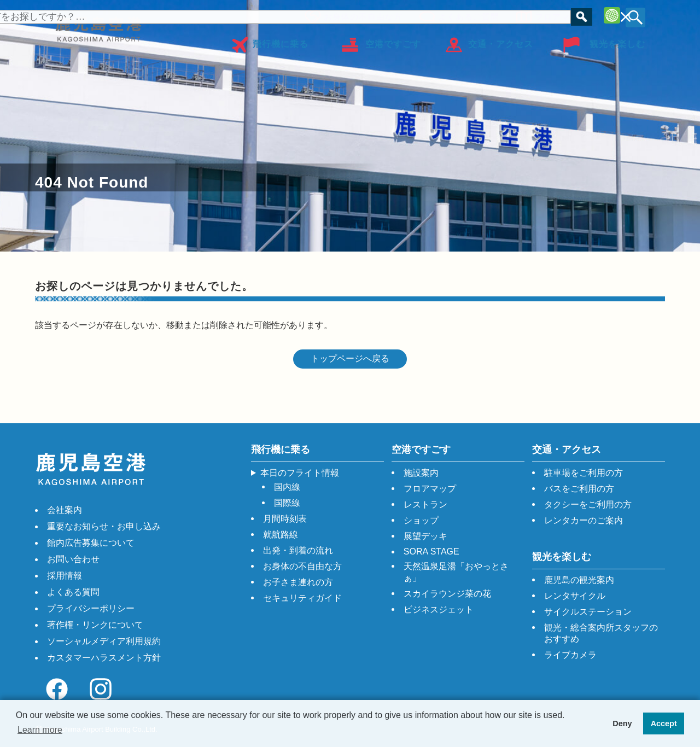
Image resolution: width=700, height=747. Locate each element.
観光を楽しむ (617, 40)
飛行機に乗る (281, 40)
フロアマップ (558, 15)
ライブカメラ (570, 655)
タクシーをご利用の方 (588, 504)
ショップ (421, 520)
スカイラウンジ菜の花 (447, 594)
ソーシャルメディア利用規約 (104, 641)
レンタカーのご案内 (584, 520)
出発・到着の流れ (298, 550)
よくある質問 (73, 592)
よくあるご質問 (465, 15)
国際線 (287, 503)
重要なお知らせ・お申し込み (104, 526)
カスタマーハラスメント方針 (104, 658)
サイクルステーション (588, 612)
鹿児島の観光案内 (579, 580)
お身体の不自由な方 (360, 15)
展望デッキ (425, 536)
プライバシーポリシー (91, 608)
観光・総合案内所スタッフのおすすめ (601, 633)
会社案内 (65, 510)
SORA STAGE (431, 552)
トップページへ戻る (350, 358)
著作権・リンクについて (95, 625)
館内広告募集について (91, 543)
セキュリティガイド (302, 598)
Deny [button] (622, 723)
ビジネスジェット (439, 609)
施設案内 (421, 473)
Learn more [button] (40, 730)
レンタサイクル (575, 596)
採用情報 (65, 576)
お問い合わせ (73, 559)
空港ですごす (393, 40)
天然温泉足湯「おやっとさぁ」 (456, 572)
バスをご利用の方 (579, 489)
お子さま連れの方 (298, 582)
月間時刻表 (285, 519)
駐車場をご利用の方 (584, 473)
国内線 (287, 487)
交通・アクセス (501, 40)
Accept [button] (664, 723)
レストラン (425, 504)
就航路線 (281, 535)
